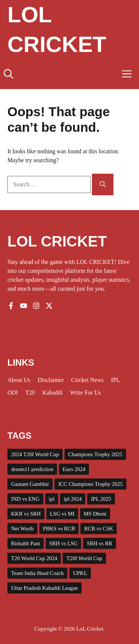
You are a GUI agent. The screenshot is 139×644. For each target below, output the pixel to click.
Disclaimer (51, 380)
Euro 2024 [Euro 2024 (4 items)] (74, 469)
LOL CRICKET (57, 241)
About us (19, 380)
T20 (30, 393)
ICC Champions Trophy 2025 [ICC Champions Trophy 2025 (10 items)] (90, 484)
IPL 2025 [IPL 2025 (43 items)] (101, 499)
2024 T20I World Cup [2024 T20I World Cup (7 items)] (35, 454)
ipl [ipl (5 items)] (52, 499)
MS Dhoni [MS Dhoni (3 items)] (95, 514)
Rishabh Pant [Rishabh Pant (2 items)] (26, 543)
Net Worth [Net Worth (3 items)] (22, 529)
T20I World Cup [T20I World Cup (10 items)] (84, 558)
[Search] (103, 184)
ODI (13, 393)
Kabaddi (52, 393)
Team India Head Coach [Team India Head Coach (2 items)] (37, 573)
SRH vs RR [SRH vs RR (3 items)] (99, 543)
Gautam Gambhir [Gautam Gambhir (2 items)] (30, 484)
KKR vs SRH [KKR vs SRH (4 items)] (26, 514)
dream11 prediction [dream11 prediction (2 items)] (32, 469)
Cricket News (87, 380)
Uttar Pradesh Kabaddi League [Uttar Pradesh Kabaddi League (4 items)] (44, 588)
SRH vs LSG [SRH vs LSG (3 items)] (64, 543)
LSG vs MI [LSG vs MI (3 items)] (62, 514)
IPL (116, 380)
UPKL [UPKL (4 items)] (80, 573)
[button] (9, 74)
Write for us (85, 393)
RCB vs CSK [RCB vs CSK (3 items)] (99, 529)
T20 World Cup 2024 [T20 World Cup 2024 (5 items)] (34, 558)
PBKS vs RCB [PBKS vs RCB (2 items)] (59, 529)
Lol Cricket (57, 30)
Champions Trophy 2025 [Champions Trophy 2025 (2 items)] (95, 454)
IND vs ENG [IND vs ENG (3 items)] (25, 499)
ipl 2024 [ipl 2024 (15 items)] (73, 499)
